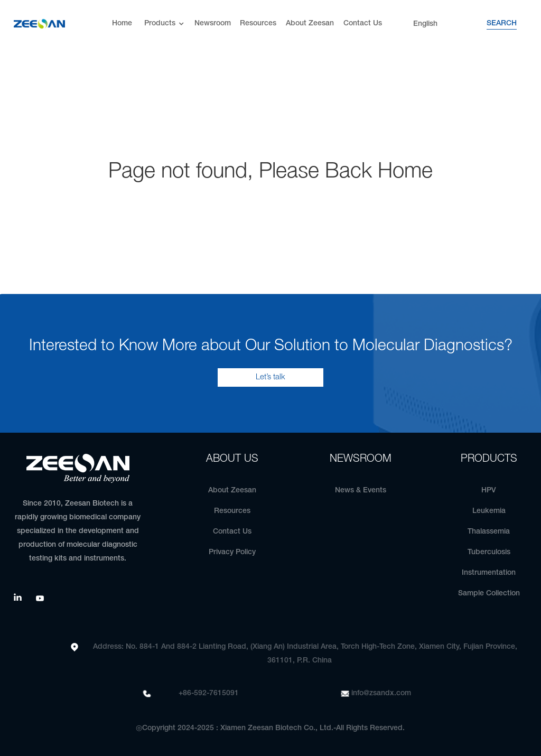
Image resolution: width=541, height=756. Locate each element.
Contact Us (363, 24)
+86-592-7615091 (209, 693)
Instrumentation (489, 573)
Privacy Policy (232, 552)
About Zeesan (310, 24)
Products (165, 24)
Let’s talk (270, 377)
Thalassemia (489, 532)
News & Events (361, 491)
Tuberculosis (489, 552)
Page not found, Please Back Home (270, 172)
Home (122, 24)
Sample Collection (489, 594)
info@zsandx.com (381, 693)
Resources (258, 24)
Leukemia (489, 511)
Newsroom (213, 24)
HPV (489, 491)
